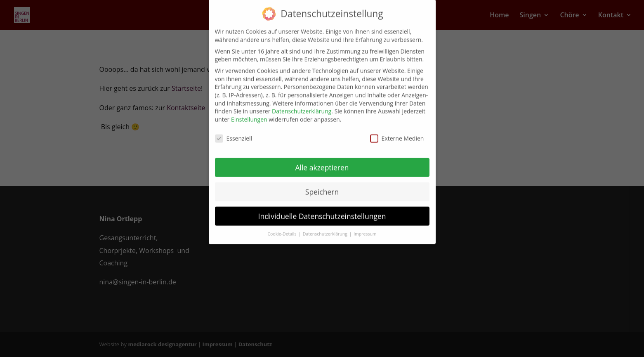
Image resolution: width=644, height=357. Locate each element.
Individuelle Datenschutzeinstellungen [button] (322, 210)
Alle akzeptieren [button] (322, 162)
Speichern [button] (322, 186)
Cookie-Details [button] (282, 229)
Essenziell (234, 133)
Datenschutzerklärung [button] (326, 229)
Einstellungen (249, 114)
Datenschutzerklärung (302, 106)
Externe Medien (397, 133)
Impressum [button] (365, 229)
